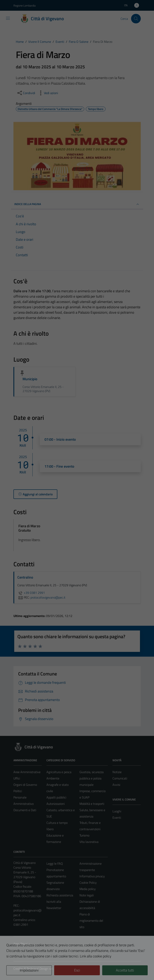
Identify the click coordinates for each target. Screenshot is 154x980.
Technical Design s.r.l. (40, 969)
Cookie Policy (88, 883)
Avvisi (116, 785)
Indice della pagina (77, 204)
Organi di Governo (25, 785)
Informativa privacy (92, 876)
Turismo (84, 835)
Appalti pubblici (56, 797)
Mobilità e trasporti (92, 804)
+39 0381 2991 (31, 593)
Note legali (87, 895)
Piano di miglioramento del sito (91, 921)
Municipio (30, 379)
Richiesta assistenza (60, 895)
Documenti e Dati (25, 810)
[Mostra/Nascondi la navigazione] (8, 18)
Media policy (88, 889)
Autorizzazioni (56, 804)
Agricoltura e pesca (59, 772)
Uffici (17, 778)
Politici (18, 791)
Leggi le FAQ (55, 863)
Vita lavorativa (89, 842)
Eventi (117, 818)
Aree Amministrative (27, 772)
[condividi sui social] (26, 93)
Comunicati (120, 778)
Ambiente (53, 778)
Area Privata (22, 944)
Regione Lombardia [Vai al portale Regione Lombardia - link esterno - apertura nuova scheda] (25, 5)
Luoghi (117, 811)
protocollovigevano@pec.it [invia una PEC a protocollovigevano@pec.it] (48, 597)
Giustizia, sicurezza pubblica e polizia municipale (92, 778)
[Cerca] (136, 19)
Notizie (117, 772)
